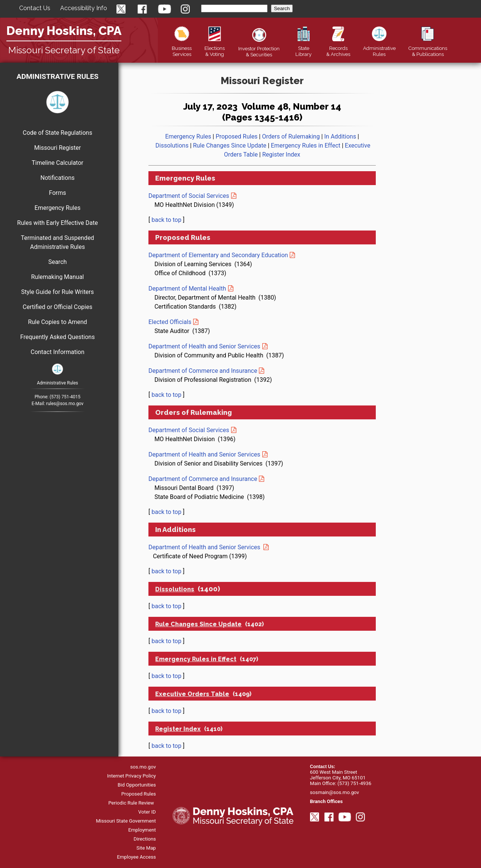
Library (303, 48)
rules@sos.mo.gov (65, 404)
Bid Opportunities (137, 785)
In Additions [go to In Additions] (340, 136)
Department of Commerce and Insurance (203, 371)
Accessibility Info (84, 8)
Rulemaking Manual (58, 277)
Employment (142, 830)
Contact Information (57, 352)
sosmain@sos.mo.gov (335, 792)
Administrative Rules (57, 76)
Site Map (146, 848)
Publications (428, 48)
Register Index (178, 729)
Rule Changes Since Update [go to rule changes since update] (230, 145)
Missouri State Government (126, 821)
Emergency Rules (57, 208)
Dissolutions (175, 589)
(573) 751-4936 (354, 783)
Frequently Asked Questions (57, 337)
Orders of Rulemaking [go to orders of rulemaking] (291, 136)
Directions (145, 839)
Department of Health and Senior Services (204, 346)
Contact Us (35, 8)
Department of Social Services (189, 196)
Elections (215, 48)
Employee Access (136, 857)
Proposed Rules (139, 794)
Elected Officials (170, 322)
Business (182, 48)
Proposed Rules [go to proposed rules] (237, 136)
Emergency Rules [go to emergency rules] (188, 136)
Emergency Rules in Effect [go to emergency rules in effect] (306, 145)
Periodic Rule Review (131, 803)
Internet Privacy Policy (132, 776)
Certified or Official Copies (57, 307)
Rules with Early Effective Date (58, 223)
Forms (57, 193)
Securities (259, 48)
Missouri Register (57, 148)
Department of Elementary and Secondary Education (218, 255)
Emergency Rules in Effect (196, 659)
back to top (166, 220)
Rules (379, 48)
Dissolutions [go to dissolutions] (172, 145)
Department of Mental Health (187, 289)
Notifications (58, 178)
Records (338, 48)
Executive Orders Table (192, 694)
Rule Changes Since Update (198, 624)
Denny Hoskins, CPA (64, 31)
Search (57, 262)
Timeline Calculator (57, 163)
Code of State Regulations (58, 133)
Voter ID (147, 812)
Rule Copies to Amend (57, 322)
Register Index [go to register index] (281, 154)
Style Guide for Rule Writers (57, 292)
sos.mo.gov (143, 767)
